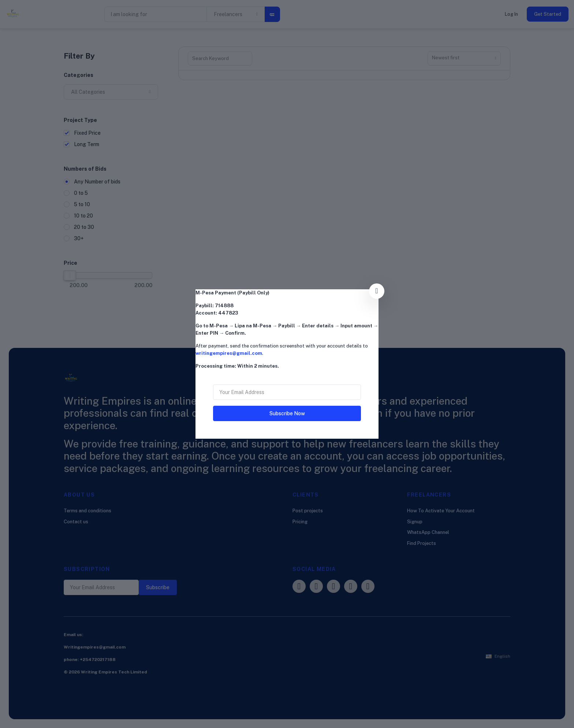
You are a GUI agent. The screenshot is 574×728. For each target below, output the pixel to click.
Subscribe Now (287, 413)
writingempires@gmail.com (229, 353)
